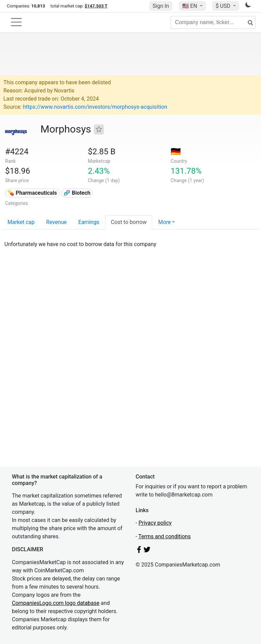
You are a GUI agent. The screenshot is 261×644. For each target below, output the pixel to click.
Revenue (57, 222)
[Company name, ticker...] (213, 22)
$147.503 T (96, 6)
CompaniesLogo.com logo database (56, 603)
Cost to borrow (129, 222)
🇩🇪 (176, 152)
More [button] (164, 222)
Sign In (161, 6)
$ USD (223, 6)
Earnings (89, 222)
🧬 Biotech (77, 193)
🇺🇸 (190, 6)
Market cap (21, 222)
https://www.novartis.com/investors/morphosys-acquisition (95, 107)
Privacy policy (155, 523)
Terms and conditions (164, 536)
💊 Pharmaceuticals (32, 193)
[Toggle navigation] (16, 22)
